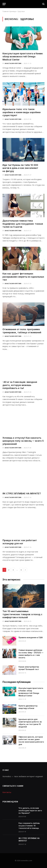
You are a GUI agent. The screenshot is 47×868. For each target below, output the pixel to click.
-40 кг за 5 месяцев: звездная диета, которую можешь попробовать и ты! (20, 385)
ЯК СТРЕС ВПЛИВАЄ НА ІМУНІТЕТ (22, 493)
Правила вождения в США (31, 637)
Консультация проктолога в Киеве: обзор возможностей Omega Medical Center (23, 57)
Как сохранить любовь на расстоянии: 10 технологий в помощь (29, 826)
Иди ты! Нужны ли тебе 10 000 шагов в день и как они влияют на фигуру (20, 168)
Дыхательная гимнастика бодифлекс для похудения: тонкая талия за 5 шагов (23, 224)
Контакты (7, 792)
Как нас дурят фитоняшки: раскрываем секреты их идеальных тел (23, 277)
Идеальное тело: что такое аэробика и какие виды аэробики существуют (22, 112)
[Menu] (4, 4)
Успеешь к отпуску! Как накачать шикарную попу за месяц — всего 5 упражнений (23, 441)
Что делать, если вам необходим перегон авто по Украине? (30, 811)
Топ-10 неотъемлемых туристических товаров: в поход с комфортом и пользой (22, 614)
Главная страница (9, 11)
